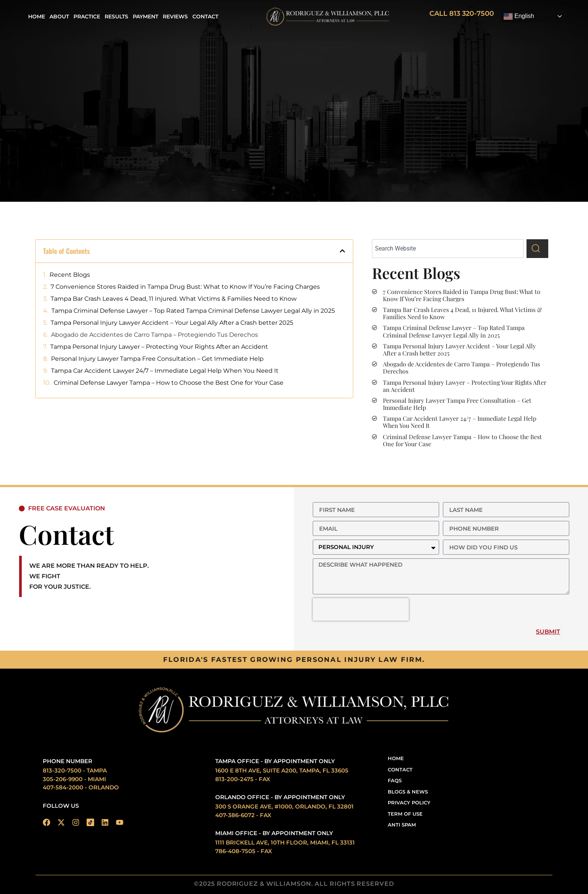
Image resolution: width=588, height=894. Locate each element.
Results (116, 16)
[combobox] (448, 249)
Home (37, 16)
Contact (205, 16)
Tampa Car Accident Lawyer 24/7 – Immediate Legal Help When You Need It (165, 371)
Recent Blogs (70, 275)
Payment (145, 16)
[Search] (537, 249)
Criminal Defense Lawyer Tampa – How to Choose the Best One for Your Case (169, 383)
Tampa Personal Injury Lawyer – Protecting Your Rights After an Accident (159, 347)
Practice (87, 16)
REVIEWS (175, 16)
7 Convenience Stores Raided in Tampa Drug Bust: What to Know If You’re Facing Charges (185, 287)
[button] (342, 251)
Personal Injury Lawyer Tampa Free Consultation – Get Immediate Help (157, 359)
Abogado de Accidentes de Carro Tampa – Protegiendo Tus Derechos (154, 335)
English (519, 16)
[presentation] (361, 609)
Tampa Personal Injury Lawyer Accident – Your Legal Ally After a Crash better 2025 (172, 323)
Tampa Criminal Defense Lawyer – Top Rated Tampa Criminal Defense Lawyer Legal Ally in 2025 (193, 311)
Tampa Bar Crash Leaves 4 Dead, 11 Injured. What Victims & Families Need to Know (174, 299)
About (59, 16)
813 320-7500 (472, 13)
